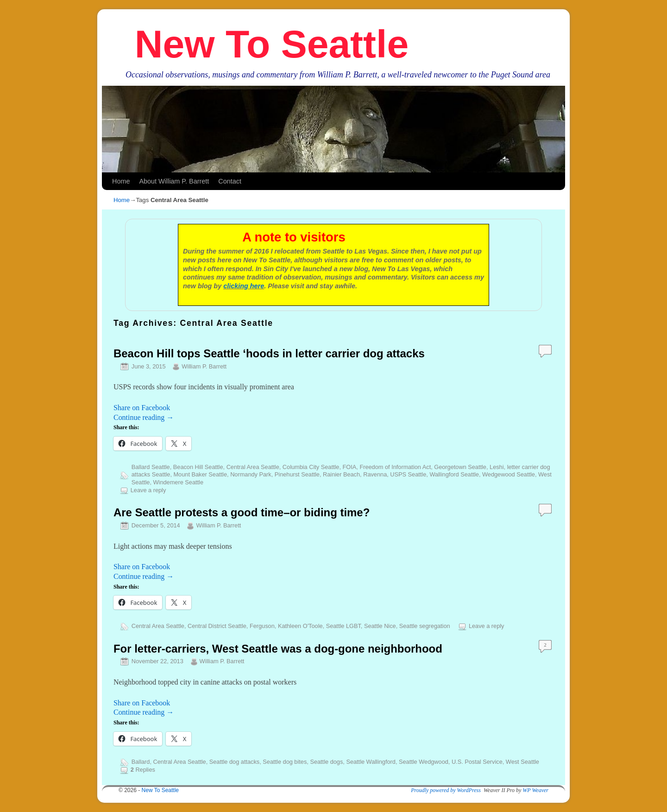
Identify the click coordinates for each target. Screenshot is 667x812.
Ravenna (375, 474)
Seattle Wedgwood (424, 762)
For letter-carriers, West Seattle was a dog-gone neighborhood (278, 649)
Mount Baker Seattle (201, 474)
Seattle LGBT (343, 626)
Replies (143, 770)
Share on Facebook (142, 408)
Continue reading (144, 417)
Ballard (141, 762)
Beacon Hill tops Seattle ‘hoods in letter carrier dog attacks (269, 353)
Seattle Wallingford (371, 762)
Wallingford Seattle (454, 474)
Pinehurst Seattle (297, 474)
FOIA (350, 467)
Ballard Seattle (151, 467)
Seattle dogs (326, 762)
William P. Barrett (204, 366)
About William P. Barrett (174, 181)
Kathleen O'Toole (300, 626)
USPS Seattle (408, 474)
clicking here (244, 286)
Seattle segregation (425, 626)
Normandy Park (251, 474)
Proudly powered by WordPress (446, 790)
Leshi (497, 467)
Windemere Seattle (178, 482)
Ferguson (262, 626)
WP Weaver (535, 790)
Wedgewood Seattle (509, 474)
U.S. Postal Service (477, 762)
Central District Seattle (217, 626)
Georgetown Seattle (460, 467)
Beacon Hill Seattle (198, 467)
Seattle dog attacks (234, 762)
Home (121, 181)
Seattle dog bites (285, 762)
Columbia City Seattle (311, 467)
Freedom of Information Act (395, 467)
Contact (230, 181)
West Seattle (522, 762)
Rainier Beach (341, 474)
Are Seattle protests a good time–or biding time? (242, 512)
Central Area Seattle (253, 467)
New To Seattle (272, 44)
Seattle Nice (380, 626)
